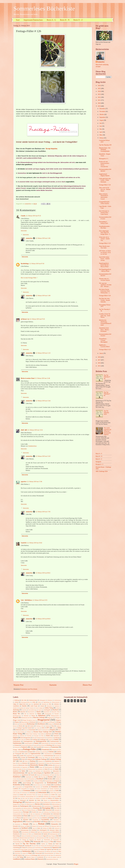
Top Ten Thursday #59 (105, 145)
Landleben (16, 789)
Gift (51, 757)
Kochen (50, 779)
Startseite (53, 685)
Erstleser (28, 740)
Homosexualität (17, 767)
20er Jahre (24, 700)
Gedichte (51, 752)
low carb (48, 857)
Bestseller (57, 714)
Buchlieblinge (25, 264)
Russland (40, 826)
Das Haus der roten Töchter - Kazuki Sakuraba (104, 300)
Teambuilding (16, 840)
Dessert (26, 730)
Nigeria (23, 810)
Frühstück (54, 750)
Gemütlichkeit (29, 756)
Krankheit (28, 781)
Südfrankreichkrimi (24, 838)
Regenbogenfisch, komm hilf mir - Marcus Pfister (104, 265)
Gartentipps (37, 752)
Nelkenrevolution (27, 808)
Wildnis (24, 853)
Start (18, 20)
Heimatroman (41, 763)
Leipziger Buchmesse (54, 789)
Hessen (48, 763)
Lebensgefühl (24, 789)
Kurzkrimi (38, 787)
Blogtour (17, 722)
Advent (17, 702)
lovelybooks (40, 857)
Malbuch (38, 798)
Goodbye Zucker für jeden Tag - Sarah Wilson (105, 316)
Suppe (44, 836)
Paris (42, 816)
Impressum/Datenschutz (33, 20)
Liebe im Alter (16, 793)
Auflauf (58, 708)
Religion (52, 822)
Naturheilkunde (47, 806)
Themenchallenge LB (18, 842)
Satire (50, 828)
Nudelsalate (46, 812)
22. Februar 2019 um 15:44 (43, 401)
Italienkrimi (38, 771)
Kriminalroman (52, 783)
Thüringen (46, 842)
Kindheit (36, 777)
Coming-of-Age (21, 728)
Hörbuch (57, 767)
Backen (15, 712)
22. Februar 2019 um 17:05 (43, 512)
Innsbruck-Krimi (32, 769)
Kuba (39, 785)
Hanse (14, 763)
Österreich (40, 859)
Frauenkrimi (46, 747)
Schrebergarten (43, 830)
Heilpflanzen (33, 763)
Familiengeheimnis (28, 741)
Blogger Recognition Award (29, 720)
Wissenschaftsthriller (49, 853)
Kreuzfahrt (35, 781)
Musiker (33, 802)
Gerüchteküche (38, 756)
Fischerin (23, 745)
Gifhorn (46, 757)
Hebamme (25, 763)
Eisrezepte (36, 736)
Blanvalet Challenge (39, 718)
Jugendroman (25, 775)
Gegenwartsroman (35, 754)
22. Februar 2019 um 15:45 (43, 456)
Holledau (50, 765)
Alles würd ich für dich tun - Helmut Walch (105, 189)
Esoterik (50, 740)
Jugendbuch (47, 773)
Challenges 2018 (40, 726)
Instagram (98, 462)
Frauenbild (39, 747)
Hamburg (32, 761)
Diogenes (53, 730)
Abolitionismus (58, 700)
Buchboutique (31, 724)
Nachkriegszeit (24, 806)
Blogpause (58, 720)
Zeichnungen (35, 855)
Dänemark (49, 734)
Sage (34, 828)
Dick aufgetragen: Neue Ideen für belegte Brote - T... (105, 233)
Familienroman (17, 743)
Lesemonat (27, 790)
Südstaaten (32, 838)
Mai (101, 129)
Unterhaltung (16, 847)
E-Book (56, 734)
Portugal (52, 818)
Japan (29, 773)
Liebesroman (42, 792)
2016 (99, 363)
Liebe (57, 791)
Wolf (14, 855)
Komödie (57, 779)
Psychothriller (45, 820)
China (52, 726)
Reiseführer (38, 822)
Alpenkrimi (36, 704)
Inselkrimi (40, 769)
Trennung (27, 846)
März (101, 135)
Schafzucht (57, 828)
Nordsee (40, 810)
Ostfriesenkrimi (47, 814)
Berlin (39, 714)
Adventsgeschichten (25, 702)
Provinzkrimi (35, 820)
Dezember (102, 109)
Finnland (17, 745)
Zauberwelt (27, 855)
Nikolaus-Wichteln (31, 810)
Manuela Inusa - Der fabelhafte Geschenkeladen (105, 150)
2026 (99, 86)
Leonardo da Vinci (17, 791)
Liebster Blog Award (55, 793)
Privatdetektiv (17, 820)
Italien (23, 771)
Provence (26, 820)
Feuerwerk (53, 743)
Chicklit (47, 726)
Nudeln (40, 812)
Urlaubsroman (46, 847)
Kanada (32, 775)
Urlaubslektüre (38, 847)
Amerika (24, 706)
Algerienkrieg (46, 702)
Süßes (47, 838)
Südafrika (15, 838)
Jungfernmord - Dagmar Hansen (104, 175)
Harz (19, 763)
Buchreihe (57, 724)
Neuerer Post (18, 685)
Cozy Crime (37, 728)
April (101, 132)
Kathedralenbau (46, 775)
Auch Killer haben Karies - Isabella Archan (104, 259)
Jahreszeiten (56, 771)
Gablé (16, 752)
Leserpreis (37, 791)
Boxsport (53, 722)
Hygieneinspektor (48, 767)
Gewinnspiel (31, 757)
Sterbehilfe (28, 836)
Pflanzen (19, 818)
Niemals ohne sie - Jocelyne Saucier (104, 279)
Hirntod (15, 765)
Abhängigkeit (42, 700)
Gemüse (22, 756)
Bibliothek (26, 716)
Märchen (37, 804)
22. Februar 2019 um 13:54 (35, 430)
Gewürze (40, 757)
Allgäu (15, 704)
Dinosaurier (46, 730)
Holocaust (57, 765)
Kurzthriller (46, 787)
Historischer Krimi (23, 765)
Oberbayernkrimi (17, 814)
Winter (30, 853)
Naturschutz (56, 806)
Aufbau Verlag (49, 708)
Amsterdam (49, 706)
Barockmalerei (31, 712)
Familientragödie (28, 743)
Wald (55, 849)
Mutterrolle (47, 802)
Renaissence (18, 824)
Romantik (15, 826)
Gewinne (23, 757)
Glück (23, 759)
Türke (37, 846)
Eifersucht (22, 736)
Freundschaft (45, 750)
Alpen (30, 704)
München (15, 806)
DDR (43, 728)
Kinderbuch (17, 777)
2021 (99, 100)
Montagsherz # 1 (104, 159)
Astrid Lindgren (39, 708)
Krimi (15, 783)
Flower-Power (41, 745)
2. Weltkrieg (16, 700)
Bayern (39, 712)
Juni (101, 126)
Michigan (15, 800)
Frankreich (24, 747)
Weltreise (48, 851)
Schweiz (33, 832)
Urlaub (23, 847)
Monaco (46, 800)
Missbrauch (23, 800)
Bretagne (59, 722)
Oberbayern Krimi (55, 812)
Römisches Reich (55, 826)
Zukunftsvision (43, 855)
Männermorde (30, 804)
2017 (99, 360)
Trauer (57, 844)
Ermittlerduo (49, 738)
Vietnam (42, 849)
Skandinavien (16, 834)
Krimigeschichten (39, 783)
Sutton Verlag (51, 836)
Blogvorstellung (25, 722)
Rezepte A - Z (100, 464)
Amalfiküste (16, 706)
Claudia (23, 216)
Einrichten (29, 736)
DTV (48, 728)
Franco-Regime (58, 745)
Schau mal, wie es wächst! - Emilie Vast (104, 239)
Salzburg (45, 828)
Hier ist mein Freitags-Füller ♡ (29, 278)
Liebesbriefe (24, 793)
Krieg (41, 781)
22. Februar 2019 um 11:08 (43, 296)
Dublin (42, 734)
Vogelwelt (49, 849)
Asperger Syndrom (30, 708)
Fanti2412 (24, 543)
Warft (60, 849)
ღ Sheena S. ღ (25, 319)
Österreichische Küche (51, 859)
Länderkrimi (46, 796)
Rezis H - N (65, 20)
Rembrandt (59, 822)
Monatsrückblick (55, 800)
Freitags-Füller (29, 749)
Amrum (42, 706)
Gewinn (15, 757)
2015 (99, 366)
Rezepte (26, 824)
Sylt (57, 836)
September (102, 117)
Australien (24, 710)
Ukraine (42, 846)
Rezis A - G (51, 20)
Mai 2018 (25, 798)
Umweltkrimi (49, 846)
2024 (99, 91)
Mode (39, 800)
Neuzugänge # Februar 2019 (104, 223)
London (53, 795)
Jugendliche (57, 773)
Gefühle (26, 754)
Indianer (15, 769)
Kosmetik (15, 781)
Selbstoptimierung (46, 832)
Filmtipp (59, 743)
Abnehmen (50, 700)
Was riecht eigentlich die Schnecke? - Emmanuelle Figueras (108, 431)
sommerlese (29, 238)
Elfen (42, 736)
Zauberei (20, 855)
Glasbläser (57, 757)
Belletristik (32, 714)
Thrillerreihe (37, 842)
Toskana (50, 844)
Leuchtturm (51, 791)
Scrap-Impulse (51, 149)
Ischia (51, 769)
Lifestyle (15, 795)
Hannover (57, 761)
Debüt (59, 728)
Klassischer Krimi (23, 779)
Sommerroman (38, 834)
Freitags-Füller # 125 (105, 243)
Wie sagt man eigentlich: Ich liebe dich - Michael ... (105, 285)
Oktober (102, 114)
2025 (99, 88)
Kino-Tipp (43, 777)
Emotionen (56, 736)
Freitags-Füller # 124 (105, 296)
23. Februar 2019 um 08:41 (43, 573)
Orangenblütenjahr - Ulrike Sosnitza (105, 203)
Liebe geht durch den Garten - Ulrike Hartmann (105, 180)
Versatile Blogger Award (25, 849)
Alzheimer (56, 704)
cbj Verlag (20, 857)
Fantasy (36, 743)
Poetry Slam (37, 818)
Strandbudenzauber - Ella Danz (105, 227)
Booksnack (33, 722)
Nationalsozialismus (37, 806)
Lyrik (39, 796)
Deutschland (32, 730)
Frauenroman (55, 747)
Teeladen (24, 840)
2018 (99, 357)
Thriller (27, 842)
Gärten (26, 761)
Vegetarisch (55, 847)
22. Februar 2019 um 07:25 (33, 216)
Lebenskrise (32, 789)
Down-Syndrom (21, 732)
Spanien (46, 834)
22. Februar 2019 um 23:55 (40, 600)
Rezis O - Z (78, 20)
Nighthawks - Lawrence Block (104, 346)
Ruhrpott (34, 826)
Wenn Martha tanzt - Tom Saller (105, 247)
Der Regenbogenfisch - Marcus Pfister (105, 270)
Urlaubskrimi (30, 847)
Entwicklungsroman (25, 738)
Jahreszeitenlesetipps (19, 773)
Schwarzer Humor (54, 830)
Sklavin (30, 834)
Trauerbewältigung (18, 846)
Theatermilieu (47, 840)
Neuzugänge (46, 808)
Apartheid (21, 708)
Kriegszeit (57, 781)
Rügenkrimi (16, 828)
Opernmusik (38, 814)
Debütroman (19, 730)
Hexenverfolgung (55, 763)
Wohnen (57, 853)
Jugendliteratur (16, 775)
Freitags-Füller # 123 (105, 350)
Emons (48, 736)
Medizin (57, 798)
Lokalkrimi (46, 795)
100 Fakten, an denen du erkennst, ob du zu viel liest (105, 252)
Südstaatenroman (40, 838)
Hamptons (41, 761)
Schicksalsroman (24, 830)
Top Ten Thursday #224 (106, 413)
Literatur (39, 795)
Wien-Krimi (18, 853)
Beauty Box (17, 714)
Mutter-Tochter (40, 802)
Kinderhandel (29, 777)
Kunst (49, 785)
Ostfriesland (56, 814)
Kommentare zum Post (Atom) (29, 689)
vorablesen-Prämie (29, 859)
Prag (58, 818)
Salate (39, 828)
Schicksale (15, 830)
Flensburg (29, 745)
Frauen (32, 747)
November (102, 111)
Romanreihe (55, 824)
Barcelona (23, 712)
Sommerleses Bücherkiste (44, 9)
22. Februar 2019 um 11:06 (43, 238)
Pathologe (57, 816)
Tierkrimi (59, 842)
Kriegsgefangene (48, 781)
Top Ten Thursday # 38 (107, 377)
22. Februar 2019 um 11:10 (43, 353)
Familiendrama (17, 741)
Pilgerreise (25, 818)
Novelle (34, 812)
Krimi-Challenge (27, 783)
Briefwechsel (22, 724)
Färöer (60, 750)
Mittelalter (32, 800)
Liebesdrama (32, 793)
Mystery (54, 802)
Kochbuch (40, 779)
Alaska (39, 702)
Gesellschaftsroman (48, 756)
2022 (99, 97)
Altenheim (44, 704)
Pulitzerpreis (56, 820)
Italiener (31, 771)
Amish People (34, 706)
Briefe (16, 724)
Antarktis (15, 708)
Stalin (23, 836)
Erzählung (35, 740)
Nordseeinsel (49, 810)
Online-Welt (25, 814)
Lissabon (21, 795)
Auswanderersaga (32, 710)
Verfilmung (16, 849)
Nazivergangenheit (17, 808)
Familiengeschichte (41, 741)
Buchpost (50, 724)
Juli (101, 123)
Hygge (41, 767)
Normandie (57, 810)
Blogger (58, 718)
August (102, 120)
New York (57, 808)
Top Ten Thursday (29, 844)
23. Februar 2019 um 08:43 (43, 619)
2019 (99, 106)
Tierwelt (17, 844)
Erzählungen (43, 740)
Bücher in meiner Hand (28, 378)
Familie (56, 739)
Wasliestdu (17, 851)
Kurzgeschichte (19, 787)
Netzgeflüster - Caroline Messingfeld (103, 340)
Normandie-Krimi (17, 812)
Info (25, 769)
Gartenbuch (22, 752)
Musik (27, 802)
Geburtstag (44, 752)
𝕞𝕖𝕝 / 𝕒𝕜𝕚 (24, 430)
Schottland (34, 830)
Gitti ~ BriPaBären (26, 600)
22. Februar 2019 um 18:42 (35, 543)
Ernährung (57, 738)
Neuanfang (36, 808)
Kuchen (44, 785)
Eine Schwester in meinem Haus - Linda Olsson (104, 213)
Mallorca (50, 798)
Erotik (15, 740)
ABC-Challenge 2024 (102, 471)
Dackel (54, 728)
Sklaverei (24, 834)
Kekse (58, 775)
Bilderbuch (42, 716)
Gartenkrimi (30, 752)
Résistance (47, 826)
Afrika (34, 702)
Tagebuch (53, 838)
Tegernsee (31, 840)
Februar (102, 138)
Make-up (32, 798)
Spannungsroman (54, 834)
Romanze (22, 826)
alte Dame (51, 855)
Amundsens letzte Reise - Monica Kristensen (104, 330)
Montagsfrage (18, 802)
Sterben (34, 836)
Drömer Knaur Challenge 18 (32, 734)
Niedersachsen (16, 810)
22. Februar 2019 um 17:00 (35, 482)
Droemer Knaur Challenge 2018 (43, 732)
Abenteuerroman (33, 700)
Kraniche (22, 781)
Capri (26, 726)
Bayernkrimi (47, 712)
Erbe (34, 738)
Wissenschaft (39, 853)
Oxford (38, 816)
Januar (101, 353)
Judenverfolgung (37, 773)
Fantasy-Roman (45, 743)
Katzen (53, 775)
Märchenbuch (46, 804)
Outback (32, 816)
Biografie (16, 718)
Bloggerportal (44, 720)
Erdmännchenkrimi (41, 738)
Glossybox (16, 759)
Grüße (21, 761)
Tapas (58, 838)
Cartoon (32, 726)
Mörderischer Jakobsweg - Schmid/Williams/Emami (105, 323)
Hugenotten (25, 767)
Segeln (39, 832)
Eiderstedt (15, 736)
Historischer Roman (37, 765)
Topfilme (43, 844)
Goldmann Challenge (41, 759)
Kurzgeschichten (29, 787)
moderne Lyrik (56, 857)
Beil (25, 714)
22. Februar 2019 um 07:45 (37, 264)
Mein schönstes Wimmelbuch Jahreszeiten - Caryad (104, 196)
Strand (40, 836)
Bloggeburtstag (51, 718)
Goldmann (29, 759)
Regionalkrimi (18, 821)
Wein (36, 851)
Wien (60, 851)
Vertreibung (35, 849)
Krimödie (27, 785)
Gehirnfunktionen (48, 754)
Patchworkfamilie (49, 816)
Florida (35, 745)
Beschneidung (48, 714)
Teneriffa (39, 840)
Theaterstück (56, 840)
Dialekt (40, 730)
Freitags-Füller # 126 (105, 185)
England (15, 738)
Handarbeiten (48, 761)
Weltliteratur (42, 851)
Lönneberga (53, 796)
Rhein (34, 824)
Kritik (34, 785)
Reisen (46, 822)
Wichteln (54, 851)
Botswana (40, 722)
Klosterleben (32, 779)
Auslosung (16, 710)
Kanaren (38, 775)
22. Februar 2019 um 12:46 (43, 378)
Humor (32, 767)
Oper (32, 814)
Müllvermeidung (56, 804)
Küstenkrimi (55, 787)
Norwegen (26, 812)
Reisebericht (29, 822)
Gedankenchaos (32, 446)
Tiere (52, 842)
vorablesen (17, 859)
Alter (50, 704)
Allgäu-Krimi (22, 704)
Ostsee (26, 816)
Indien (20, 769)
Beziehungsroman (17, 716)
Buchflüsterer (41, 724)
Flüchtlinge (49, 745)
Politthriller (44, 818)
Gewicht (57, 756)
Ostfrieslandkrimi (17, 816)
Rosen (28, 826)
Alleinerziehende (55, 702)
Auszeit (40, 710)
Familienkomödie (55, 741)
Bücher (21, 726)
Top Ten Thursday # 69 (107, 394)
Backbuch (56, 710)
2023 (99, 94)
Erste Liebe (21, 740)
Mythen (23, 804)
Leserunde (44, 791)
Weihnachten (26, 851)
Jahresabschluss (47, 771)
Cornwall (29, 728)
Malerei (44, 798)
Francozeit (17, 747)
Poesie (31, 818)
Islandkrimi (16, 771)
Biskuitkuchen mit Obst (26, 718)
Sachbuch (25, 828)
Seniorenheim (56, 832)
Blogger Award (17, 720)
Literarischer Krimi (31, 795)
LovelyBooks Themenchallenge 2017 (28, 796)
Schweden (16, 832)
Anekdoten (57, 706)
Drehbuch (29, 732)
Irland (46, 769)
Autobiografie (47, 710)
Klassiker (50, 777)
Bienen (33, 716)
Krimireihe (17, 785)
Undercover (57, 846)
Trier (33, 846)
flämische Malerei (31, 857)
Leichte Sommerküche (42, 789)
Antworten (24, 231)
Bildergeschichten (55, 716)
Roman (41, 824)
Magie (19, 798)
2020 (99, 103)
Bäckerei (15, 726)
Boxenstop (46, 722)
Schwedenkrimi (25, 832)
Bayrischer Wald (56, 712)
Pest (14, 818)
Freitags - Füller (17, 750)
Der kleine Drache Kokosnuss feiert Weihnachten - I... (105, 291)
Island (57, 769)
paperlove (24, 482)
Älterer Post (87, 685)
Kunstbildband (57, 785)
